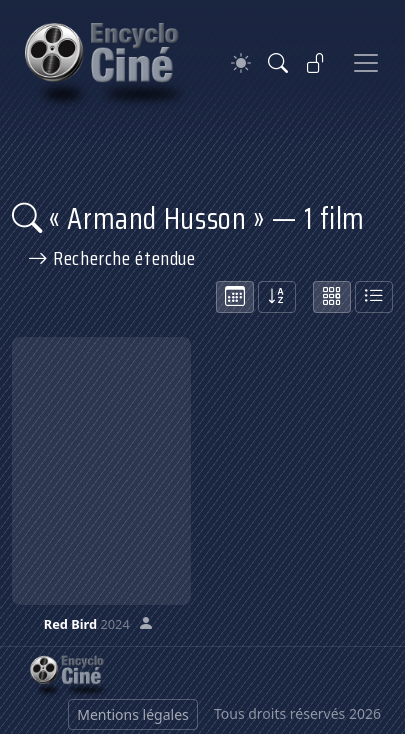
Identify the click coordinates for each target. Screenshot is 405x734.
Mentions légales (133, 714)
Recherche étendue (112, 258)
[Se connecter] (316, 63)
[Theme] (241, 63)
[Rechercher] (278, 63)
